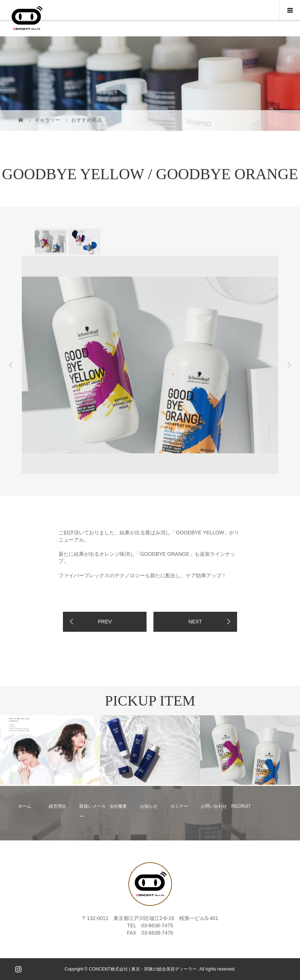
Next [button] (289, 365)
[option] (50, 242)
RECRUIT (241, 806)
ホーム (25, 806)
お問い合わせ (214, 806)
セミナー (179, 806)
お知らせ (149, 806)
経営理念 (57, 806)
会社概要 (118, 806)
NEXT (195, 622)
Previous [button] (11, 365)
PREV (105, 622)
